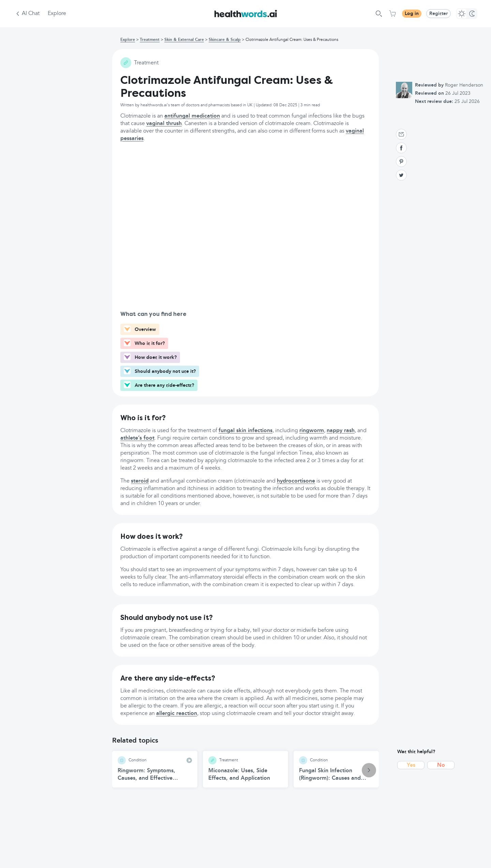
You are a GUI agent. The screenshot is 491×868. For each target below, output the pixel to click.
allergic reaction (177, 714)
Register (438, 14)
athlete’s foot (137, 438)
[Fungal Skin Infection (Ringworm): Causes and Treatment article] (336, 769)
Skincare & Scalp (225, 40)
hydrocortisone (296, 481)
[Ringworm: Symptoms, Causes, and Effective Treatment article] (155, 769)
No (441, 765)
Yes (411, 765)
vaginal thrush (164, 124)
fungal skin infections (245, 431)
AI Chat (31, 14)
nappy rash (341, 431)
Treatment (150, 40)
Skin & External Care (184, 40)
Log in (412, 14)
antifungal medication (192, 116)
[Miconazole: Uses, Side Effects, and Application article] (245, 769)
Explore (57, 14)
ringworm (312, 431)
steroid (140, 481)
